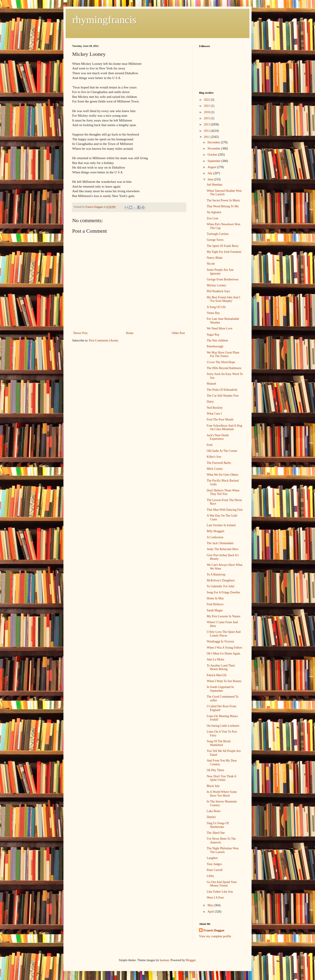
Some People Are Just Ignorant (220, 272)
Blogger (191, 960)
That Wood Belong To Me (223, 206)
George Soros (215, 240)
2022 (207, 100)
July (210, 173)
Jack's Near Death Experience (218, 437)
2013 (207, 124)
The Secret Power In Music (223, 200)
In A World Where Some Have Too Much (222, 794)
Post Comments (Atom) (104, 340)
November (214, 149)
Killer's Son (214, 457)
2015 (207, 118)
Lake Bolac (214, 811)
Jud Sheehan (214, 185)
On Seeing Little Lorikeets (223, 726)
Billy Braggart (216, 531)
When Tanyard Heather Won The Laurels (224, 193)
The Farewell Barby (219, 463)
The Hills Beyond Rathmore (224, 368)
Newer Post (80, 333)
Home (130, 333)
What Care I (214, 414)
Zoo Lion (213, 218)
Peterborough (215, 346)
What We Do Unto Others (223, 475)
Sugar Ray (213, 335)
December (214, 142)
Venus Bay (213, 313)
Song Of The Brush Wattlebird (219, 743)
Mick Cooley (215, 469)
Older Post (178, 333)
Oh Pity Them (215, 770)
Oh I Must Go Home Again (223, 654)
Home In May (215, 598)
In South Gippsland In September (220, 689)
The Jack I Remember (220, 543)
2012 (207, 131)
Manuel (211, 384)
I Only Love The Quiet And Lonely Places (224, 634)
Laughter (212, 858)
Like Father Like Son (220, 892)
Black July (213, 786)
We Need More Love (220, 328)
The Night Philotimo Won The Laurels (223, 850)
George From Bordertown (223, 279)
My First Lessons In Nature (224, 616)
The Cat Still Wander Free (223, 396)
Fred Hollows (215, 604)
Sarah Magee (215, 610)
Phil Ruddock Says (218, 291)
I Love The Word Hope (221, 362)
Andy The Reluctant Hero (223, 549)
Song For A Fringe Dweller (223, 592)
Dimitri (211, 817)
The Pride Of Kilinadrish (222, 390)
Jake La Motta (215, 659)
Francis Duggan (214, 930)
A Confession (215, 537)
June (211, 179)
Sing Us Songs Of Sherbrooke (218, 825)
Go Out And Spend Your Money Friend (222, 884)
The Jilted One (216, 833)
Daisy (210, 402)
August (212, 167)
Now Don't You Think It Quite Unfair (222, 778)
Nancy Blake (215, 258)
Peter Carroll (215, 870)
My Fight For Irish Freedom (224, 252)
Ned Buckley (215, 408)
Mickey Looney (216, 285)
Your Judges (214, 864)
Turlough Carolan (218, 234)
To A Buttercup (216, 574)
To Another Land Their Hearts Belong (221, 667)
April (211, 912)
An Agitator (214, 212)
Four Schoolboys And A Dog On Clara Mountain (224, 428)
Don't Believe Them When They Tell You (223, 492)
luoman (164, 960)
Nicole (211, 264)
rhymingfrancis (104, 20)
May (211, 905)
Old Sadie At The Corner (222, 451)
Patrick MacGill (217, 675)
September (214, 161)
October (213, 155)
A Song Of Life (216, 307)
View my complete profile (215, 936)
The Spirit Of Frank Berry (223, 246)
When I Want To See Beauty (224, 681)
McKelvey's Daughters (221, 580)
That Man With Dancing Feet (225, 510)
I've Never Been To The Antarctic (221, 841)
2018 (207, 112)
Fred (210, 445)
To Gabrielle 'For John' (221, 586)
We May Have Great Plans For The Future (223, 354)
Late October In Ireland (221, 525)
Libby (210, 876)
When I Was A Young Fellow (225, 648)
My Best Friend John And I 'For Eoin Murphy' (223, 299)
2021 (207, 106)
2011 (207, 137)
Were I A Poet (215, 898)
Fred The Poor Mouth (220, 420)
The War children (217, 340)
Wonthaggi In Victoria (220, 641)
